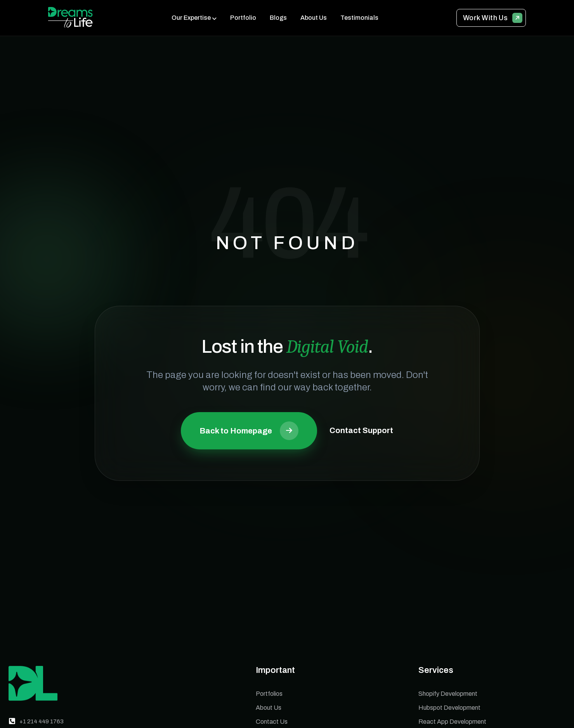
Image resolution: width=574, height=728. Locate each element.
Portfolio (243, 18)
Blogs (278, 18)
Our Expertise (191, 18)
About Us (314, 18)
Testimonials (359, 18)
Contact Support (361, 430)
